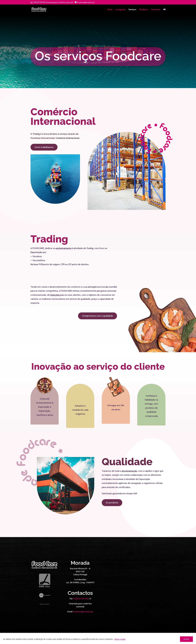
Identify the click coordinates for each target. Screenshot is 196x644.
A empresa (120, 10)
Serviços (132, 10)
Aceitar (186, 639)
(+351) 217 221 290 (81, 599)
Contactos (156, 10)
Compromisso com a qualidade (97, 316)
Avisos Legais (120, 639)
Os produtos (112, 503)
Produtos (144, 10)
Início (110, 10)
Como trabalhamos (44, 147)
